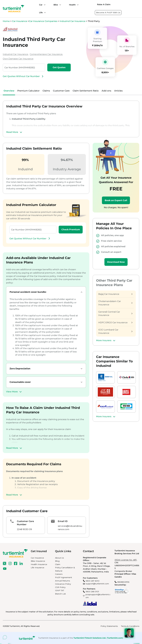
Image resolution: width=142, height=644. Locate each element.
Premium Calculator (28, 91)
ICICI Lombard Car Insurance (115, 331)
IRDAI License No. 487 (126, 560)
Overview (9, 91)
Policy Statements (109, 626)
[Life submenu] (44, 12)
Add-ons (106, 91)
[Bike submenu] (59, 5)
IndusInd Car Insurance (73, 21)
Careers (59, 574)
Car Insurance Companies (43, 21)
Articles (118, 91)
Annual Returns (62, 581)
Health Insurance (39, 564)
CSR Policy (60, 587)
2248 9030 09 (24, 529)
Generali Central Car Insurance (115, 313)
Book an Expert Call (116, 200)
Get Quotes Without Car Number (23, 76)
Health (72, 5)
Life (41, 12)
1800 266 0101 (92, 592)
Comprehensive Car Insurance (46, 54)
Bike (56, 5)
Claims (46, 91)
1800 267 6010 (93, 581)
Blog (57, 561)
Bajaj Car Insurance (115, 294)
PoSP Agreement (64, 577)
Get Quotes (59, 67)
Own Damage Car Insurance (18, 59)
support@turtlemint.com (97, 584)
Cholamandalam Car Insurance (115, 303)
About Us (59, 558)
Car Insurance (20, 21)
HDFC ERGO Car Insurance (115, 322)
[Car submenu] (44, 5)
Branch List (60, 594)
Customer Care (61, 91)
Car (41, 5)
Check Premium (71, 229)
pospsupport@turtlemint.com (98, 596)
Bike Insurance (38, 561)
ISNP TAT (60, 590)
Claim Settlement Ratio (86, 91)
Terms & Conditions (130, 626)
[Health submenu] (77, 5)
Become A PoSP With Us (108, 12)
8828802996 (123, 582)
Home (6, 21)
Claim (58, 564)
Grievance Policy (63, 584)
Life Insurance (38, 568)
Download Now (116, 262)
